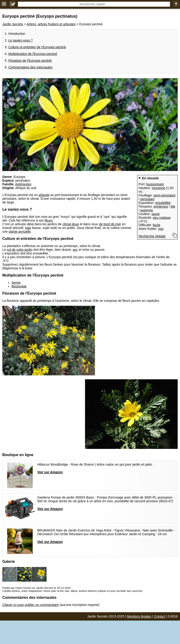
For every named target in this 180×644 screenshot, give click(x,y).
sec (75, 250)
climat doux (71, 224)
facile (156, 225)
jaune (156, 214)
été (173, 206)
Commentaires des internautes (30, 67)
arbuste (44, 195)
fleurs (49, 220)
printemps (161, 206)
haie (28, 228)
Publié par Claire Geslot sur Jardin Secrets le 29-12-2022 (36, 588)
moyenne (159, 188)
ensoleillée (163, 203)
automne (147, 210)
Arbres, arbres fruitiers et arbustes (51, 24)
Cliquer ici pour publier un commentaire (31, 605)
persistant (147, 199)
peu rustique (162, 218)
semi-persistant (165, 195)
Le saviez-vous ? (21, 40)
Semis (16, 283)
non (161, 229)
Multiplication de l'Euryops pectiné (33, 54)
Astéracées (23, 184)
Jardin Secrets (13, 24)
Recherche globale (152, 236)
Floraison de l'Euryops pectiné (30, 61)
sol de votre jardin (20, 250)
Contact (160, 616)
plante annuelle (20, 232)
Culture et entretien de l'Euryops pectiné (37, 47)
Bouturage (19, 286)
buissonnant (155, 184)
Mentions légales (139, 616)
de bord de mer (110, 224)
